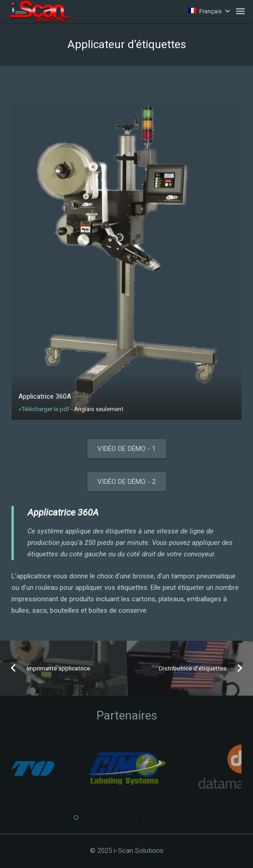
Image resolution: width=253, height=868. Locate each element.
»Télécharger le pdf (45, 409)
